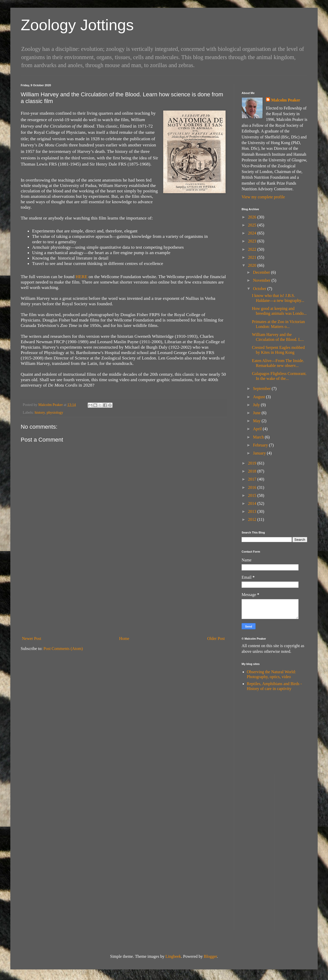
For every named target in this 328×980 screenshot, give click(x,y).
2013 (253, 511)
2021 (253, 257)
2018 (253, 471)
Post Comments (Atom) (63, 649)
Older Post (216, 638)
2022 (253, 249)
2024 (253, 233)
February (261, 445)
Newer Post (32, 638)
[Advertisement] (123, 595)
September (262, 389)
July (257, 405)
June (257, 413)
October (260, 289)
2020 (253, 265)
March (259, 437)
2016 (253, 487)
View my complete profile (263, 197)
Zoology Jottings (77, 25)
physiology (55, 412)
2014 (253, 503)
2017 (253, 479)
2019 (253, 463)
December (262, 272)
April (258, 429)
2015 (253, 495)
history (40, 412)
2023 (253, 241)
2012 (253, 519)
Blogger (210, 956)
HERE (81, 277)
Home (124, 638)
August (259, 397)
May (257, 421)
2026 (253, 217)
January (260, 453)
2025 (253, 225)
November (262, 280)
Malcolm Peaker (286, 100)
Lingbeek (173, 956)
